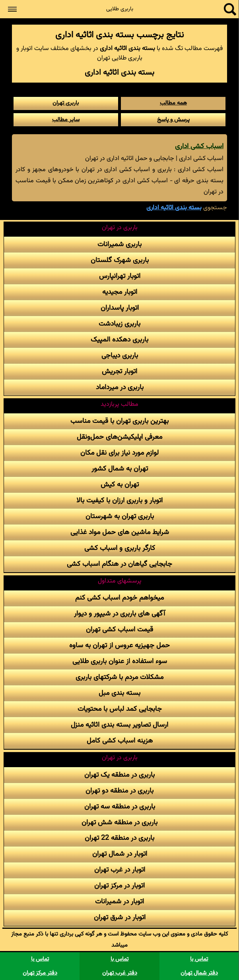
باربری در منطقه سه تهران (120, 807)
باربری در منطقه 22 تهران (119, 838)
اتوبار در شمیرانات (119, 902)
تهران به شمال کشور (120, 469)
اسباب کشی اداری (199, 146)
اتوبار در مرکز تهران (119, 886)
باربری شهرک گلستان (120, 260)
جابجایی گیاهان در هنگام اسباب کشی (119, 564)
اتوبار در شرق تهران (120, 917)
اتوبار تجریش (119, 371)
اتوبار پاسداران (120, 308)
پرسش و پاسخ (173, 120)
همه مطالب (173, 103)
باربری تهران (66, 103)
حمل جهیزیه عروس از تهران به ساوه (119, 645)
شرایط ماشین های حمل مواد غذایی (120, 532)
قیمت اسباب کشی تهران (119, 630)
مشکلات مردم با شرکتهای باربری (119, 677)
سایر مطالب (66, 120)
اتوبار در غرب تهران (120, 870)
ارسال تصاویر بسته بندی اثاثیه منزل (119, 725)
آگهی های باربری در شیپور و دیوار (119, 614)
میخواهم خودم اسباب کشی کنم (119, 598)
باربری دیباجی (120, 356)
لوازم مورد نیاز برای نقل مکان (119, 453)
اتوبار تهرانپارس (120, 276)
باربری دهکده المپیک (119, 340)
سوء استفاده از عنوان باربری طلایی (120, 661)
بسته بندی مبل (119, 693)
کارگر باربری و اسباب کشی (120, 548)
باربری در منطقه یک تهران (119, 775)
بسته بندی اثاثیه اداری (174, 208)
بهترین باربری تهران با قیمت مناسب (119, 421)
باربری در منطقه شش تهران (119, 823)
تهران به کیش (120, 485)
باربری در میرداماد (120, 387)
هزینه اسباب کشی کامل (120, 741)
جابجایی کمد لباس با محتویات (120, 709)
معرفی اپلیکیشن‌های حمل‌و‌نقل (119, 437)
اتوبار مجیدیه (120, 292)
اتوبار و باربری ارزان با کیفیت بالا (119, 501)
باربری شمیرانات (119, 244)
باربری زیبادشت (119, 324)
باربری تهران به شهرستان (120, 516)
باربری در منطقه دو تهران (119, 791)
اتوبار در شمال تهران (120, 854)
